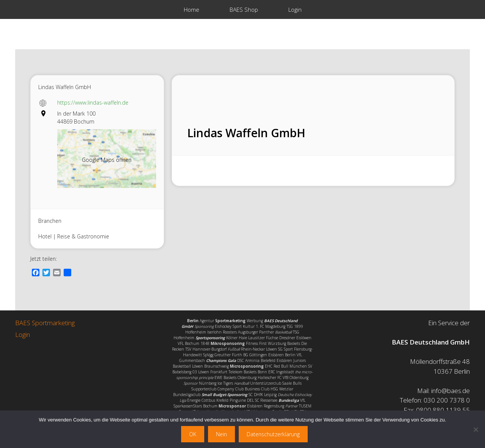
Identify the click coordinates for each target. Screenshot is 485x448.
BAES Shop (244, 9)
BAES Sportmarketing (45, 323)
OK (193, 434)
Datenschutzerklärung (273, 434)
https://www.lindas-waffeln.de (93, 103)
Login (295, 9)
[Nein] (476, 429)
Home (192, 9)
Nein (221, 434)
